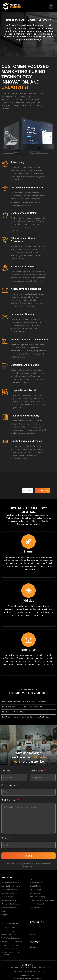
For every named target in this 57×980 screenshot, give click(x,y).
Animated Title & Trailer (11, 945)
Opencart (34, 878)
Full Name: (7, 770)
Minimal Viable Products (11, 903)
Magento (5, 914)
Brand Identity (35, 885)
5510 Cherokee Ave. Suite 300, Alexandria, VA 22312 (28, 967)
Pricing (33, 927)
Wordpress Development (11, 882)
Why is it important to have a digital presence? (24, 701)
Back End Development (11, 889)
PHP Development (8, 896)
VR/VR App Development (11, 938)
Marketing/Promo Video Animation (11, 953)
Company (34, 930)
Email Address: (38, 770)
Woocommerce (36, 882)
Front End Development (11, 885)
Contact (33, 946)
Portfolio (33, 934)
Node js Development (10, 923)
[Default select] (28, 844)
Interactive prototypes (39, 896)
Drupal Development (9, 900)
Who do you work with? (13, 711)
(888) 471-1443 (28, 975)
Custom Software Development (42, 900)
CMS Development (9, 907)
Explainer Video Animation (12, 941)
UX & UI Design (36, 889)
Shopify (4, 911)
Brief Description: (10, 799)
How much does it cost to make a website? (22, 706)
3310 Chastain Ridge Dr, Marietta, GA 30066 (28, 971)
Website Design (36, 893)
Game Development (9, 934)
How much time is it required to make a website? (25, 716)
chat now (30, 490)
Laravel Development (38, 907)
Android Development (10, 930)
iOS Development (8, 927)
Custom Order (43, 490)
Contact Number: (10, 785)
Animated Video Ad (9, 948)
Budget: (6, 837)
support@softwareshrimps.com (28, 978)
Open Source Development (12, 893)
